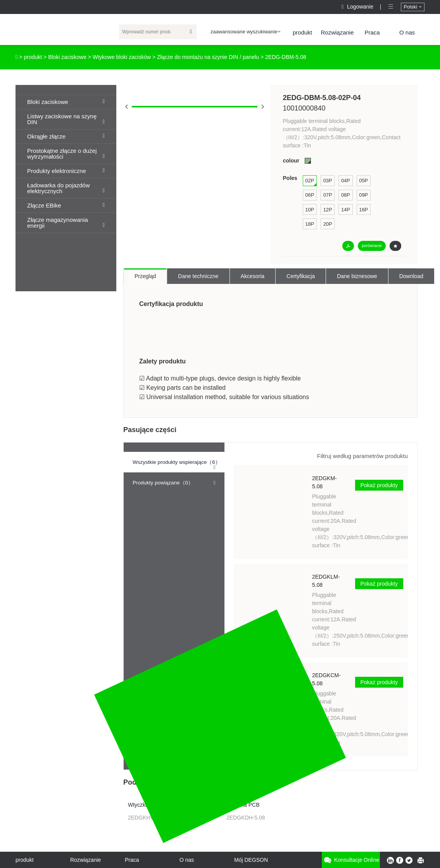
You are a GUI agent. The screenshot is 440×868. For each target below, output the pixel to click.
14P (346, 210)
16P (363, 210)
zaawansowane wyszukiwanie (246, 32)
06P (310, 195)
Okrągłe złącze (66, 136)
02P (310, 181)
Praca (372, 32)
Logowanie (358, 7)
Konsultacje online (351, 860)
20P (328, 224)
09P (363, 195)
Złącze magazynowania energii (66, 223)
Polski (412, 7)
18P (310, 224)
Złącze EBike (66, 205)
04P (346, 181)
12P (328, 210)
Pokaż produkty (379, 485)
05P (363, 181)
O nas (407, 32)
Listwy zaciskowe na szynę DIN (66, 119)
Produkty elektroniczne (66, 171)
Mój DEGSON (251, 860)
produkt (302, 32)
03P (328, 181)
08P (346, 195)
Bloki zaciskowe (67, 57)
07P (328, 195)
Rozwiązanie (337, 32)
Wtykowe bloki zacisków (122, 57)
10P (310, 210)
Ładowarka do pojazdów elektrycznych (66, 188)
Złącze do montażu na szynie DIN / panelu (208, 57)
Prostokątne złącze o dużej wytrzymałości (66, 154)
